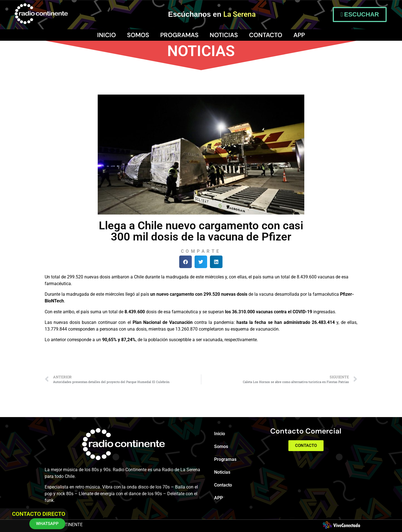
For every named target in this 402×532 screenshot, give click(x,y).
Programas (179, 35)
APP (299, 35)
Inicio (107, 35)
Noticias (224, 35)
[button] (186, 262)
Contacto (266, 35)
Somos (138, 35)
